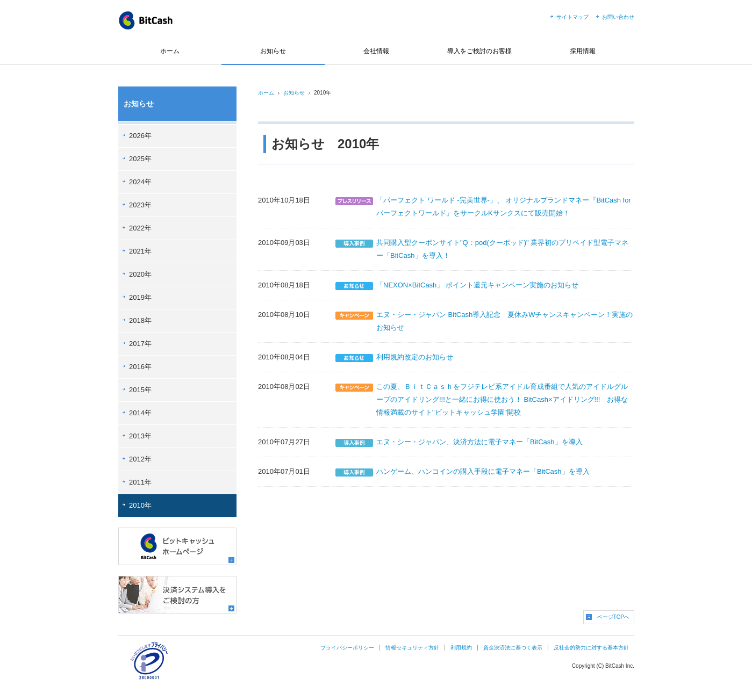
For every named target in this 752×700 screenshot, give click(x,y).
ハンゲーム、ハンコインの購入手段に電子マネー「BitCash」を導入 (483, 471)
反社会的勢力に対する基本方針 (591, 648)
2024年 (140, 182)
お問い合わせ (618, 17)
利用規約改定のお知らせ (415, 357)
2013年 (140, 436)
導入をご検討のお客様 (479, 51)
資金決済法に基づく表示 (513, 648)
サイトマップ (572, 17)
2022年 (140, 228)
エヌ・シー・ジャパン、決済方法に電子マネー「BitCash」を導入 (479, 442)
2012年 (140, 459)
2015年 (140, 390)
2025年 (140, 159)
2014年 (140, 413)
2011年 (140, 482)
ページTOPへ (613, 617)
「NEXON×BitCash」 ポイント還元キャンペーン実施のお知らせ (477, 285)
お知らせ (273, 51)
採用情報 (583, 51)
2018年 (140, 320)
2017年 (140, 344)
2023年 (140, 205)
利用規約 (461, 648)
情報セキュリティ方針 (412, 648)
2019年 (140, 297)
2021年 (140, 251)
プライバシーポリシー (347, 648)
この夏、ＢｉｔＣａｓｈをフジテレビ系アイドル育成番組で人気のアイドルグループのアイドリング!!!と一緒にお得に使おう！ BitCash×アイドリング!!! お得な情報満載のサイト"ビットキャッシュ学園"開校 (502, 399)
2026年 (140, 136)
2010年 (140, 505)
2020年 (140, 274)
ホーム (170, 51)
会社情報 (376, 51)
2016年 (140, 367)
